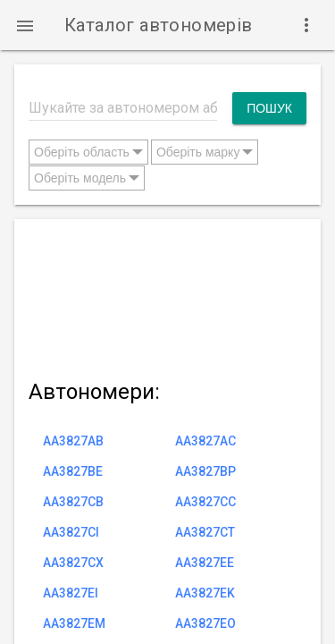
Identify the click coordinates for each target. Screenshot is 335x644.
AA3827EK (205, 593)
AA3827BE (73, 471)
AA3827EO (205, 623)
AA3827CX (73, 563)
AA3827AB (73, 441)
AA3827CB (73, 502)
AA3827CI (71, 532)
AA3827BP (205, 471)
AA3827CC (205, 502)
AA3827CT (205, 532)
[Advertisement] (167, 296)
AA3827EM (74, 623)
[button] (25, 25)
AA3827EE (205, 563)
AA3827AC (205, 441)
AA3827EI (71, 593)
